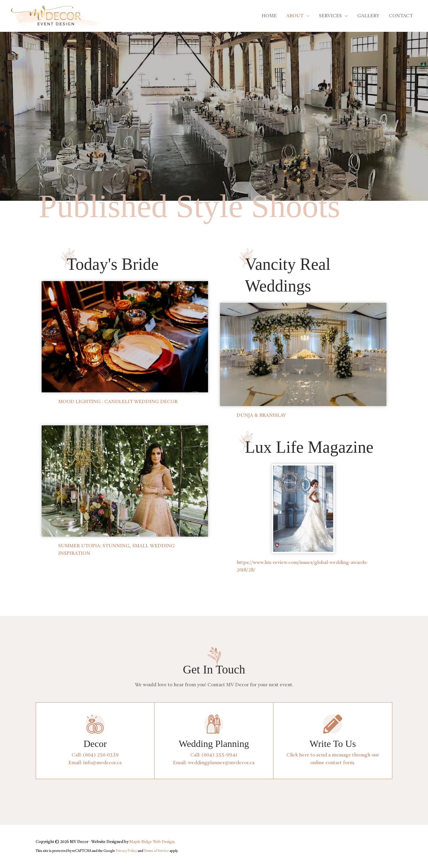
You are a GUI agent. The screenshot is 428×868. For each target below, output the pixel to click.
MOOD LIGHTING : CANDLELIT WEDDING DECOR (118, 402)
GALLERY (368, 16)
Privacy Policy (126, 851)
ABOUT (295, 16)
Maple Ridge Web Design (152, 842)
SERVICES (330, 16)
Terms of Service (156, 851)
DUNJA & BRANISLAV (261, 416)
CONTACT (401, 16)
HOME (269, 16)
